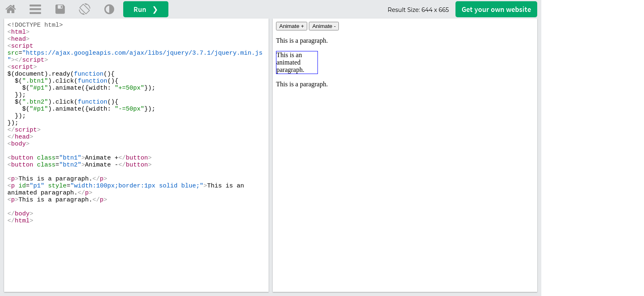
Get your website (496, 9)
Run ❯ (146, 9)
